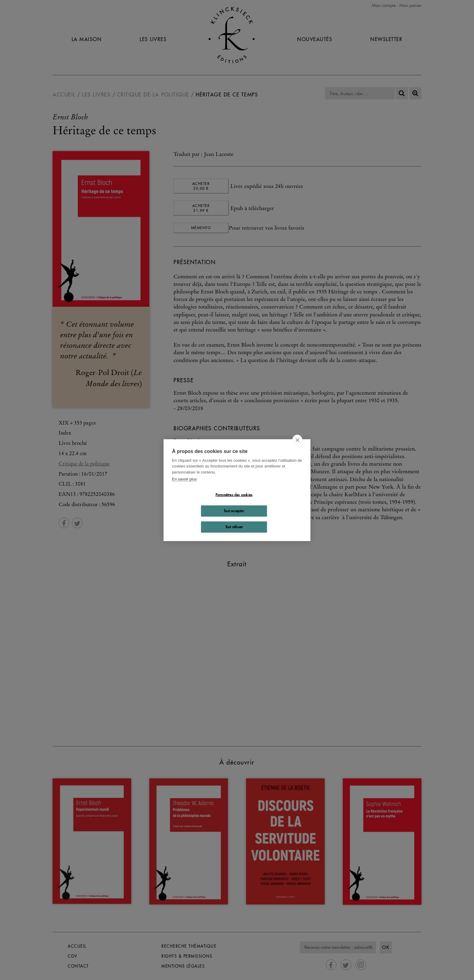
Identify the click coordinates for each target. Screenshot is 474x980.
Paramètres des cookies (234, 495)
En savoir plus (184, 479)
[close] (297, 440)
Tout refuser (234, 527)
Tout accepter (234, 511)
